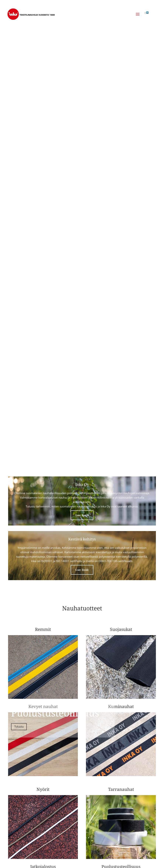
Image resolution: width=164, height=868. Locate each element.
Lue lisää (82, 515)
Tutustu (19, 726)
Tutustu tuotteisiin (26, 158)
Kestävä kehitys (82, 539)
